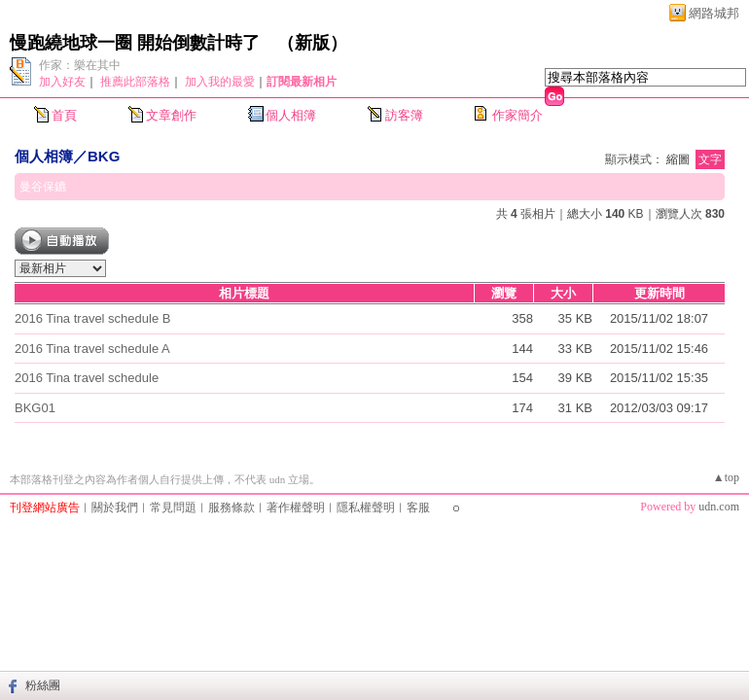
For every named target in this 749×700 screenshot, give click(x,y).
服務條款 (232, 507)
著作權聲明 (296, 507)
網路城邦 (714, 13)
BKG (104, 156)
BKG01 (35, 408)
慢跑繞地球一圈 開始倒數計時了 (135, 43)
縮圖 (678, 159)
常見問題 (173, 507)
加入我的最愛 (220, 82)
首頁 (64, 115)
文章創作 (171, 115)
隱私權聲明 (366, 507)
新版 (312, 43)
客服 (418, 507)
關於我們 (115, 507)
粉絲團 (43, 685)
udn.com (719, 507)
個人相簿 (291, 115)
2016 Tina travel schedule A (92, 349)
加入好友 (62, 82)
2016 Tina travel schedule (87, 378)
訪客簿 (404, 115)
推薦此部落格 (135, 82)
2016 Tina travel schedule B (92, 318)
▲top (726, 477)
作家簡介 (517, 115)
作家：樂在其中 (80, 65)
